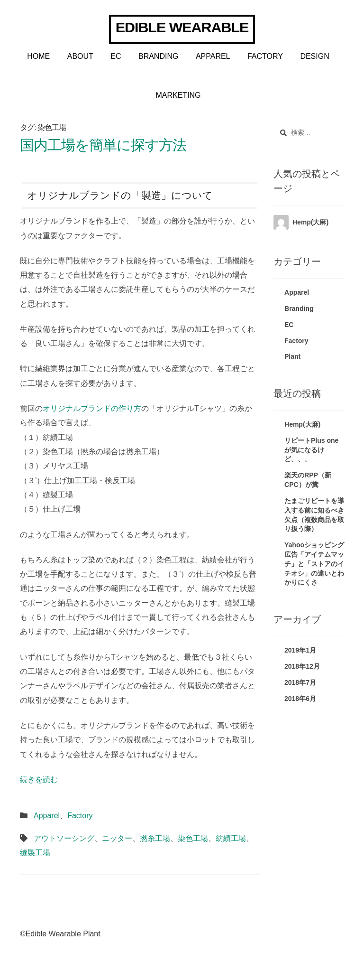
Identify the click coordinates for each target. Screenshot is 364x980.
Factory (265, 56)
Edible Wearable (182, 27)
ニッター (117, 838)
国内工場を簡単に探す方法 (103, 145)
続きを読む (39, 779)
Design (314, 56)
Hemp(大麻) (310, 222)
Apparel (213, 56)
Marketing (178, 95)
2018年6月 (300, 699)
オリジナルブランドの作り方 (92, 408)
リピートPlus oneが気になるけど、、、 (311, 450)
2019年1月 (300, 650)
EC (116, 56)
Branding (158, 56)
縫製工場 (35, 853)
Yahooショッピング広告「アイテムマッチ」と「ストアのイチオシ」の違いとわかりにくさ (314, 564)
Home (38, 56)
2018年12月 (302, 666)
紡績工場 (231, 838)
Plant (292, 356)
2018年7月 (300, 682)
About (80, 56)
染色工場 (193, 838)
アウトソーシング (64, 838)
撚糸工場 (155, 838)
